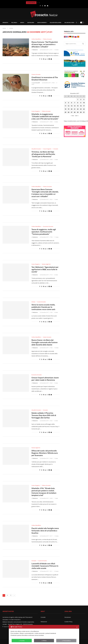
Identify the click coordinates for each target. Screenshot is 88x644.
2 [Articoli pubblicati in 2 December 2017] (81, 99)
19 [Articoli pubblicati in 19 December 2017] (69, 109)
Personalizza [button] (66, 641)
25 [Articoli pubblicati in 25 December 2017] (65, 112)
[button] (38, 3)
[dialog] (44, 634)
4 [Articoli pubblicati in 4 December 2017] (65, 103)
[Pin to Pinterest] (43, 59)
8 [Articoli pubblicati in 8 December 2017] (78, 103)
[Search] (77, 23)
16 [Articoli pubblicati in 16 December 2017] (81, 106)
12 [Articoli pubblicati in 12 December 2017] (69, 106)
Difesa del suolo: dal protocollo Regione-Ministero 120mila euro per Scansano (45, 453)
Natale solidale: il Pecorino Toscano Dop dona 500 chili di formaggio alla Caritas (44, 415)
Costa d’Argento (42, 23)
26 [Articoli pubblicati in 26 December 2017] (69, 112)
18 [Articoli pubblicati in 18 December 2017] (65, 109)
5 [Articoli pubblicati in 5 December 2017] (69, 103)
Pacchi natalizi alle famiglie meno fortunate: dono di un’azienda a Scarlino (45, 531)
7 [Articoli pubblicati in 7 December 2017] (75, 103)
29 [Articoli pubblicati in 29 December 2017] (78, 112)
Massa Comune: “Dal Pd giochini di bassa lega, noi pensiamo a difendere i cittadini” (45, 44)
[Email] (48, 6)
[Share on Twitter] (41, 59)
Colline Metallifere (55, 23)
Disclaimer (68, 617)
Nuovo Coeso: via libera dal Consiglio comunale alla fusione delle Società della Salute (45, 342)
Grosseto (5, 23)
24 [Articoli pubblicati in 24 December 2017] (84, 109)
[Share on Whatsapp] (47, 59)
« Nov (72, 116)
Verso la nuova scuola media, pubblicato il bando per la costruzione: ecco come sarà (43, 307)
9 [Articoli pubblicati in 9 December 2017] (81, 103)
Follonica (14, 23)
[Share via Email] (51, 59)
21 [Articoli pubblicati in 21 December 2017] (75, 109)
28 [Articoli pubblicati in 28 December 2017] (75, 112)
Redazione (35, 50)
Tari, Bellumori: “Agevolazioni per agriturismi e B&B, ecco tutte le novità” (45, 269)
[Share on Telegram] (49, 59)
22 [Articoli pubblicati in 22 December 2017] (78, 109)
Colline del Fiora (69, 23)
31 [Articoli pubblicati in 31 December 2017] (84, 112)
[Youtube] (45, 6)
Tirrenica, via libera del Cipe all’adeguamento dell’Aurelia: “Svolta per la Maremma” (43, 154)
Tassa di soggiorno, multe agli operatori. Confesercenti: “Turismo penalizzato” (44, 232)
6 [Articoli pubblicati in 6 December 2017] (72, 103)
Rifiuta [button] (44, 641)
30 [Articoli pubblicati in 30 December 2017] (81, 112)
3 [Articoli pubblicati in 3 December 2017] (84, 99)
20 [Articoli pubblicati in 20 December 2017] (72, 109)
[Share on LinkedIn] (45, 59)
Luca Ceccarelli (36, 83)
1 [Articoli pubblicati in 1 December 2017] (78, 99)
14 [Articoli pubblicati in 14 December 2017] (75, 106)
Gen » (77, 116)
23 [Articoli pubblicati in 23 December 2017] (81, 109)
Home (4, 28)
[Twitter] (42, 6)
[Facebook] (40, 6)
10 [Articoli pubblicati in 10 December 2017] (84, 103)
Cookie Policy (68, 622)
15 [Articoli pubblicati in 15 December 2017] (78, 106)
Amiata (22, 23)
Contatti (43, 617)
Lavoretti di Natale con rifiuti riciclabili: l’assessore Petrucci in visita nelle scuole (45, 566)
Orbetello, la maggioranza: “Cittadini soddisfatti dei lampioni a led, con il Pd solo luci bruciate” (45, 117)
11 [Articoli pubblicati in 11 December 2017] (65, 106)
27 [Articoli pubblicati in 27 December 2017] (72, 112)
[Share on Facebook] (40, 59)
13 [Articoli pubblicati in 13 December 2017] (72, 106)
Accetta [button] (22, 641)
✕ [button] (77, 627)
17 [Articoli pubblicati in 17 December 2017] (84, 106)
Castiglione (31, 23)
